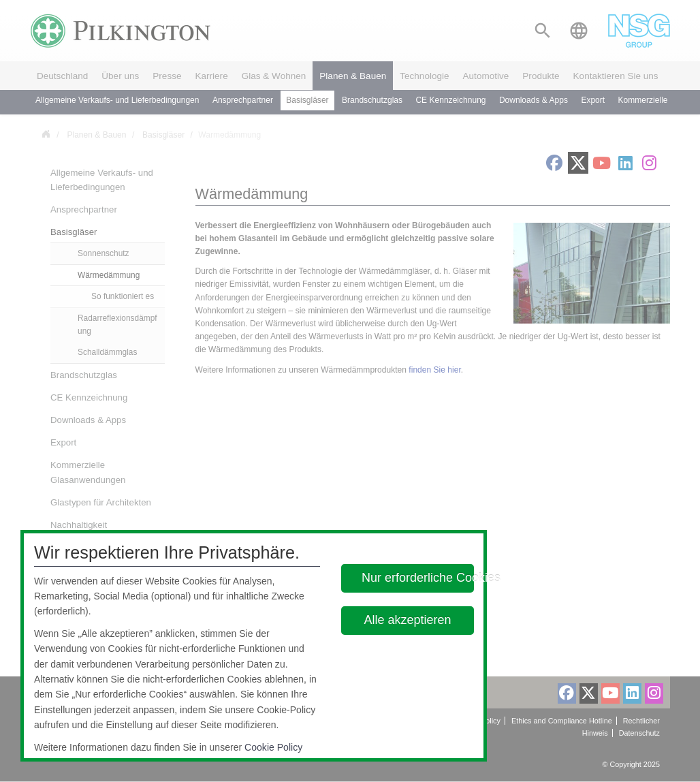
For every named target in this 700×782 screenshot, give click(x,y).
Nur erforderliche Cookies (418, 578)
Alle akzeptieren (408, 620)
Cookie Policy (273, 747)
